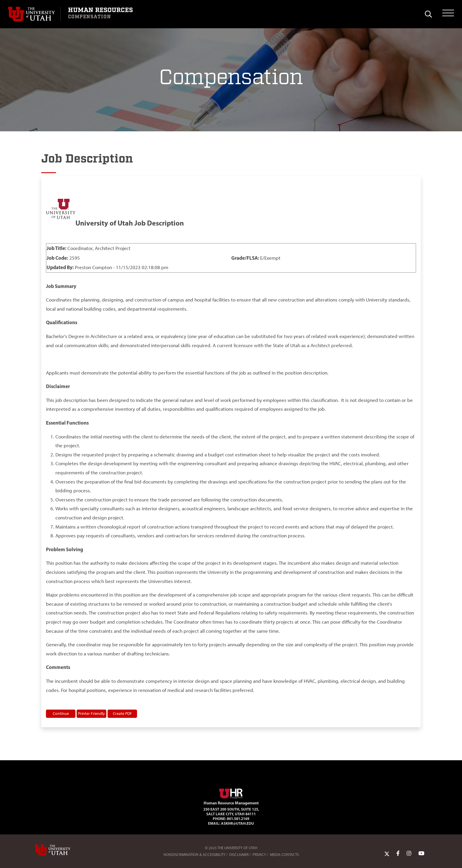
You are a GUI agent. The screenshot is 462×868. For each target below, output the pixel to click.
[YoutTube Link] (421, 853)
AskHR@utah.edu (237, 823)
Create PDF (122, 713)
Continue (61, 713)
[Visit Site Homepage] (231, 793)
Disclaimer (239, 855)
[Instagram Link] (409, 853)
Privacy (259, 855)
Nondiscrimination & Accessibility (194, 855)
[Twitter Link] (387, 853)
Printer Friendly (91, 713)
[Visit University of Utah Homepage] (34, 14)
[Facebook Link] (398, 853)
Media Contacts (284, 855)
